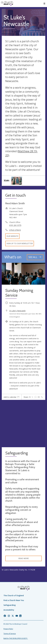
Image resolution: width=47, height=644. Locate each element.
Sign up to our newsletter (20, 243)
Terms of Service (10, 634)
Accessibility (9, 610)
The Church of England (14, 595)
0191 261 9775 (15, 225)
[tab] (12, 397)
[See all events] (35, 257)
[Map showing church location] (23, 424)
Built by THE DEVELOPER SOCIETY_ (16, 638)
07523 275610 (15, 230)
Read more (24, 558)
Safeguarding (10, 605)
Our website (12, 236)
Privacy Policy (8, 629)
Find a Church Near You (14, 600)
